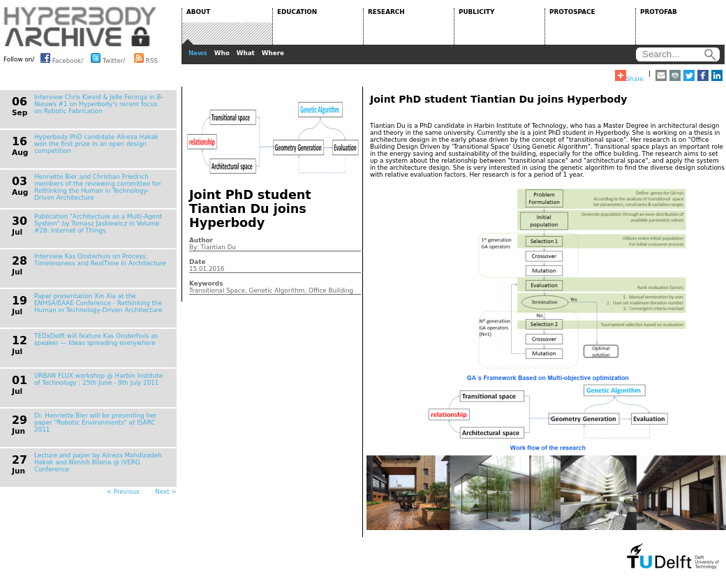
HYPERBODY (80, 27)
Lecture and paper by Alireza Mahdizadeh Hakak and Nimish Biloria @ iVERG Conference (98, 462)
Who (222, 53)
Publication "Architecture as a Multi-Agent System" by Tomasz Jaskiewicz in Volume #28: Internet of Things (98, 223)
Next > (166, 492)
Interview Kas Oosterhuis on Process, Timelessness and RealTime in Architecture (100, 260)
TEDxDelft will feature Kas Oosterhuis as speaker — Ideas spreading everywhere (96, 339)
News (198, 53)
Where (273, 53)
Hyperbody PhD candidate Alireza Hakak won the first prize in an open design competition (96, 144)
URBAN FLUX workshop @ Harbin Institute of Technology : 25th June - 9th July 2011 (98, 379)
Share (629, 76)
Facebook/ (62, 58)
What (246, 53)
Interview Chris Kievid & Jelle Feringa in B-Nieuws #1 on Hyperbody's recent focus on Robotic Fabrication (99, 104)
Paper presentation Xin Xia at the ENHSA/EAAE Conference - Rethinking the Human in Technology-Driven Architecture (98, 303)
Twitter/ (108, 58)
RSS (146, 58)
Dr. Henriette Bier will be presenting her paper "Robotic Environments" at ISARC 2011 (95, 422)
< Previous (123, 492)
